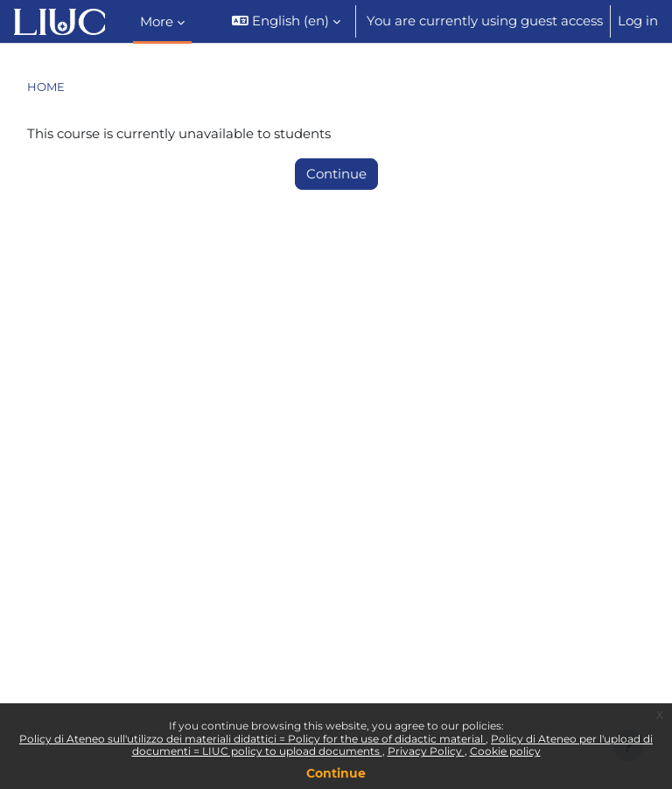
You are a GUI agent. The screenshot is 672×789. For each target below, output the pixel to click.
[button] (286, 21)
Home (46, 87)
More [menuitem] (157, 22)
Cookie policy (505, 751)
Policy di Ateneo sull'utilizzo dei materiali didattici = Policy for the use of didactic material (252, 739)
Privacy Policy (426, 751)
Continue (336, 773)
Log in (638, 21)
